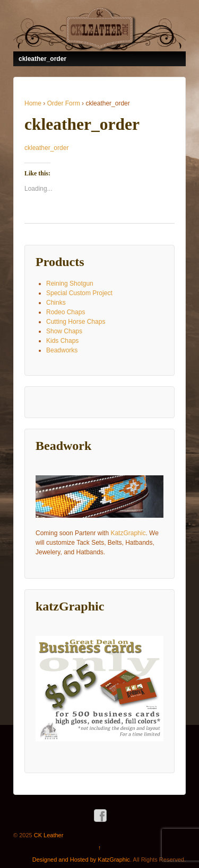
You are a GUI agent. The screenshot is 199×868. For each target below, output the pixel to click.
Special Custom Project (79, 293)
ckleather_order (46, 148)
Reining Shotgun (70, 284)
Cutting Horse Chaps (76, 322)
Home (33, 103)
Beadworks (62, 350)
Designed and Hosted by (65, 860)
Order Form (64, 103)
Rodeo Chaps (66, 312)
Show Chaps (64, 331)
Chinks (56, 303)
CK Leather (48, 835)
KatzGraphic (128, 533)
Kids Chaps (62, 341)
